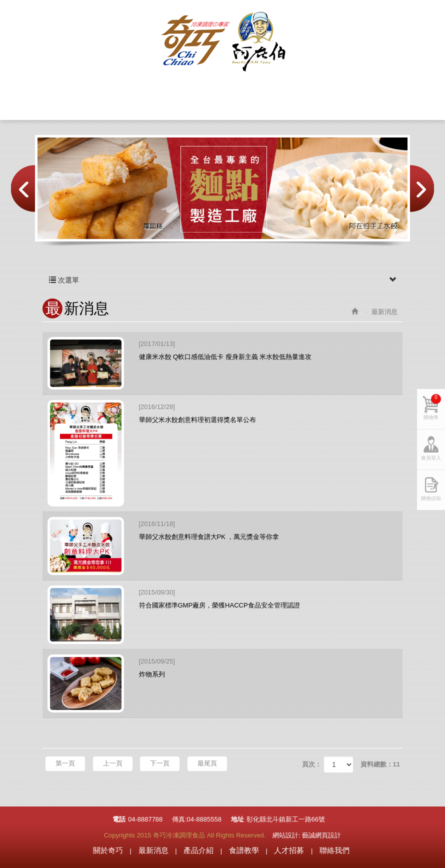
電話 (119, 819)
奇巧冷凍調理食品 (222, 42)
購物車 (358, 17)
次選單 (222, 280)
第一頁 (65, 763)
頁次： (312, 764)
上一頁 (113, 763)
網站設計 (285, 835)
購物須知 (431, 498)
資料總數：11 (380, 764)
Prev (23, 188)
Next (422, 188)
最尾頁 (207, 763)
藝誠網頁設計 (321, 835)
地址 (237, 819)
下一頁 (160, 763)
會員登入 (413, 17)
